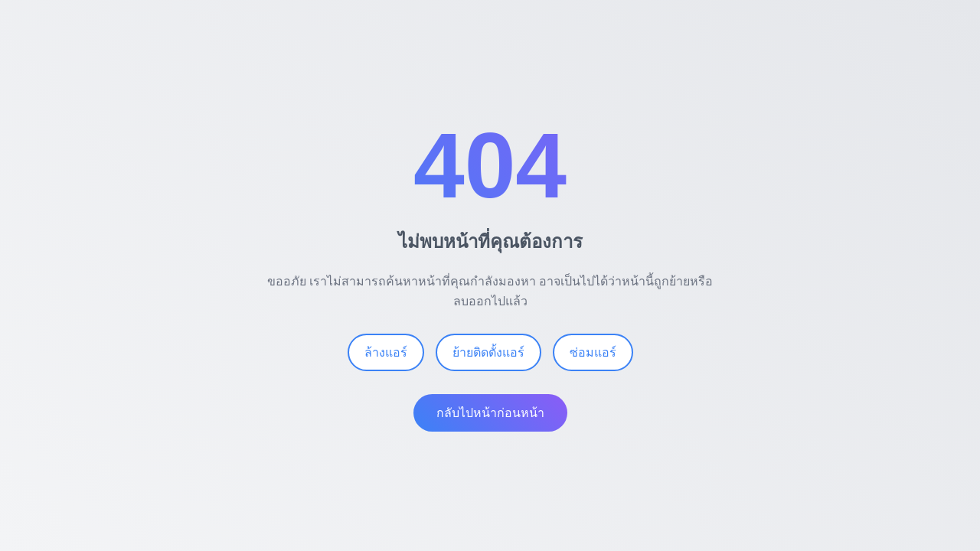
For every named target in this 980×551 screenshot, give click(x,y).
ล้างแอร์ (386, 352)
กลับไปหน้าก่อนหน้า (490, 413)
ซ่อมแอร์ (593, 352)
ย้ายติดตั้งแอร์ (488, 352)
